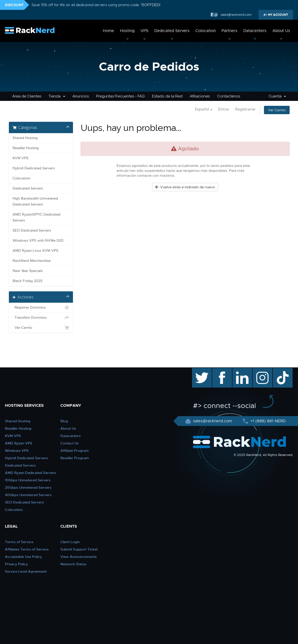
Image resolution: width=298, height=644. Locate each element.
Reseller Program (75, 458)
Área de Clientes (27, 96)
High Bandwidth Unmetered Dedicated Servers (35, 201)
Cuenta (277, 96)
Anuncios (81, 96)
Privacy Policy (16, 564)
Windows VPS (17, 451)
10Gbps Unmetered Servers (28, 480)
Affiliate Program (75, 451)
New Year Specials (28, 271)
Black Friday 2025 (27, 281)
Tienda (57, 96)
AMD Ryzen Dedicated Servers (30, 473)
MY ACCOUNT (278, 15)
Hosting (127, 31)
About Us (281, 31)
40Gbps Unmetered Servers (28, 495)
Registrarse (245, 109)
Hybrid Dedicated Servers (34, 168)
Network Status (73, 564)
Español (204, 109)
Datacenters (255, 31)
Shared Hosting (25, 138)
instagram (262, 370)
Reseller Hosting (26, 148)
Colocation (206, 31)
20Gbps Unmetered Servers (28, 487)
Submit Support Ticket (79, 549)
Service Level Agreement (26, 571)
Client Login (70, 542)
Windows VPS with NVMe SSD (38, 241)
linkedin (240, 370)
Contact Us (70, 443)
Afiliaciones (200, 96)
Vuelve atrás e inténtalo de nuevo (185, 187)
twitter (198, 370)
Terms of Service (19, 542)
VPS (144, 31)
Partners (229, 31)
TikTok (279, 370)
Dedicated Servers (172, 31)
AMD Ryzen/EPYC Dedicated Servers (36, 217)
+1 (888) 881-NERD (267, 421)
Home (108, 31)
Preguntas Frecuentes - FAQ (120, 96)
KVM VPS (21, 158)
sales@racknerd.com (236, 15)
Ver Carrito (277, 110)
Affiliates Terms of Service (27, 549)
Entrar (224, 109)
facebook (221, 370)
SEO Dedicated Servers (32, 230)
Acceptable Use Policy (23, 557)
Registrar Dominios (41, 308)
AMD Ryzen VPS (19, 443)
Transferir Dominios (41, 318)
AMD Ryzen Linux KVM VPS (35, 251)
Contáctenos (229, 96)
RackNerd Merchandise (32, 261)
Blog (64, 421)
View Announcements (79, 557)
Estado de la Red (167, 96)
